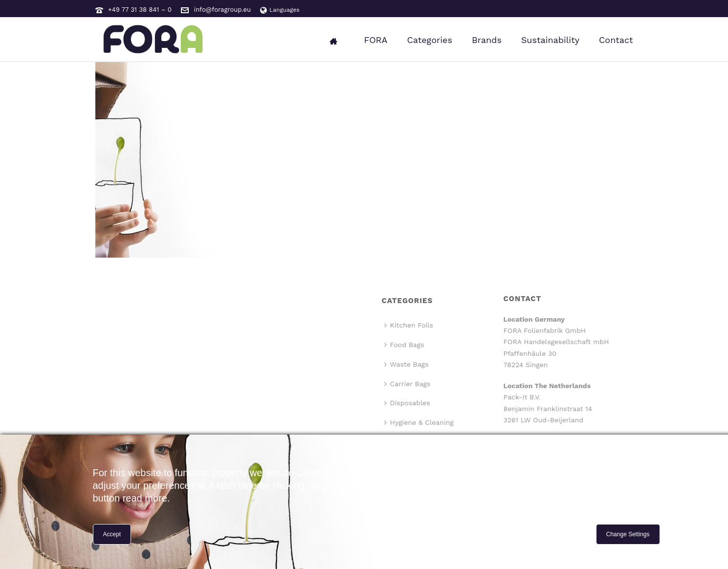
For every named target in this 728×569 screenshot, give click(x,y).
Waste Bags (407, 364)
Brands (487, 40)
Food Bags (404, 345)
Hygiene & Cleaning (419, 422)
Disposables (407, 403)
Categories (429, 40)
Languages (280, 10)
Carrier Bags (408, 384)
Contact (616, 40)
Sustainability (550, 40)
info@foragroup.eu (222, 10)
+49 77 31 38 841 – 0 (140, 10)
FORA (375, 40)
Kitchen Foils (409, 325)
